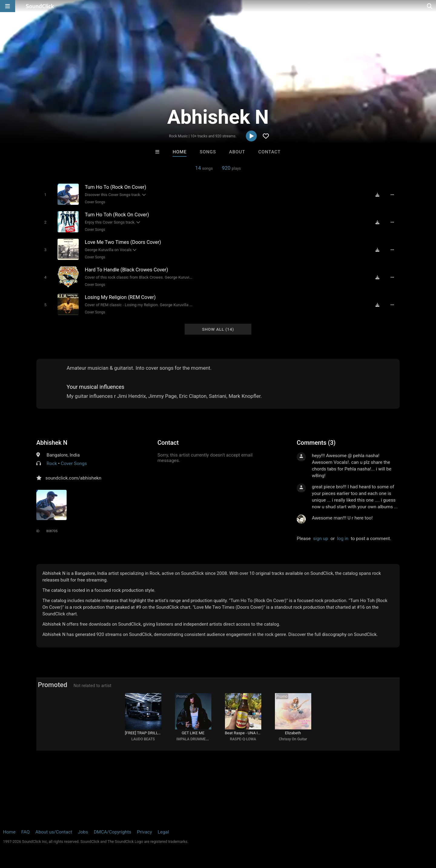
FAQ (25, 832)
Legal (163, 832)
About (237, 152)
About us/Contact (54, 832)
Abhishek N (52, 443)
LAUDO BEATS (143, 739)
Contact (269, 152)
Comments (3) (316, 443)
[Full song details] (392, 195)
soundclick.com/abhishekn (73, 478)
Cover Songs (95, 202)
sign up (321, 539)
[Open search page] (430, 6)
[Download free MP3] (377, 195)
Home (180, 152)
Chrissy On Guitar (293, 739)
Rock (52, 463)
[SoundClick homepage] (40, 6)
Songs (208, 152)
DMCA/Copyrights (113, 832)
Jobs (83, 832)
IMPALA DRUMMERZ (193, 739)
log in (343, 539)
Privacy (144, 832)
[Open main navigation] (8, 6)
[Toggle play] (45, 195)
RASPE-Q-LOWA (243, 739)
